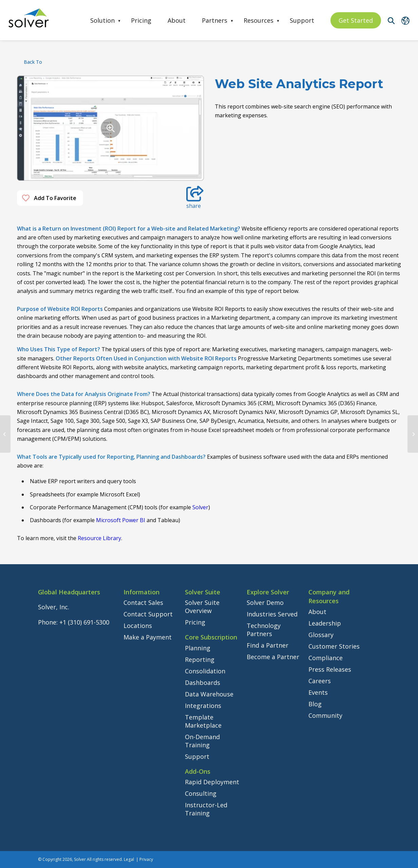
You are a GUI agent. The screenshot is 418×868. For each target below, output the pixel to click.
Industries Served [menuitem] (272, 614)
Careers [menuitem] (320, 681)
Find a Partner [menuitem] (268, 645)
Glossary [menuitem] (321, 635)
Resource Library (99, 538)
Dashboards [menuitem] (203, 683)
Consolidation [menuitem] (205, 671)
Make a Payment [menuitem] (148, 637)
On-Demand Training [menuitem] (202, 741)
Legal (129, 859)
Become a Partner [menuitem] (273, 657)
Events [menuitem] (318, 692)
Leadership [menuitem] (325, 623)
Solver (200, 507)
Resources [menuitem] (259, 20)
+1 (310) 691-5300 (84, 622)
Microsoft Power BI (121, 520)
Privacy (146, 859)
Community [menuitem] (325, 715)
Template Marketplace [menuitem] (203, 721)
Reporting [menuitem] (200, 659)
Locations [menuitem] (138, 626)
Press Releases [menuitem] (330, 669)
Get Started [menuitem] (356, 20)
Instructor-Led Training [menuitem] (206, 809)
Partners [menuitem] (215, 20)
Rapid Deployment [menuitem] (212, 782)
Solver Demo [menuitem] (265, 603)
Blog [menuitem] (315, 704)
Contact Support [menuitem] (148, 614)
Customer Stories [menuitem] (334, 646)
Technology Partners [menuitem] (264, 630)
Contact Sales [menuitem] (143, 603)
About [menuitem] (177, 20)
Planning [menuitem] (198, 648)
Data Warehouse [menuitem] (209, 694)
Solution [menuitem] (102, 20)
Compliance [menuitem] (326, 658)
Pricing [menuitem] (141, 20)
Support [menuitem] (302, 20)
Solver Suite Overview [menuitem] (202, 607)
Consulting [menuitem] (201, 793)
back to (33, 62)
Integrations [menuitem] (203, 706)
